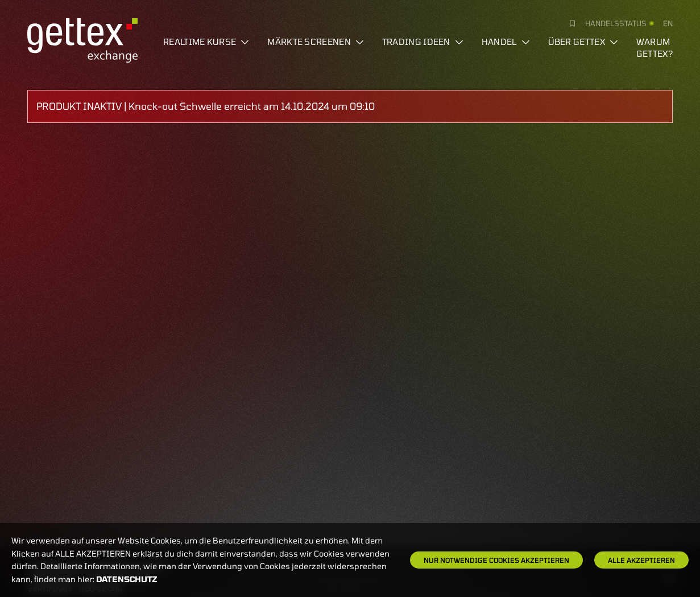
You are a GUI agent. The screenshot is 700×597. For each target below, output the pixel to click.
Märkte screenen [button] (316, 42)
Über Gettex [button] (583, 42)
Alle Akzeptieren (641, 560)
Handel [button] (506, 42)
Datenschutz (127, 579)
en (668, 23)
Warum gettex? (655, 48)
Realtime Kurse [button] (206, 42)
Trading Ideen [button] (423, 42)
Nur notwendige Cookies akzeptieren (496, 560)
